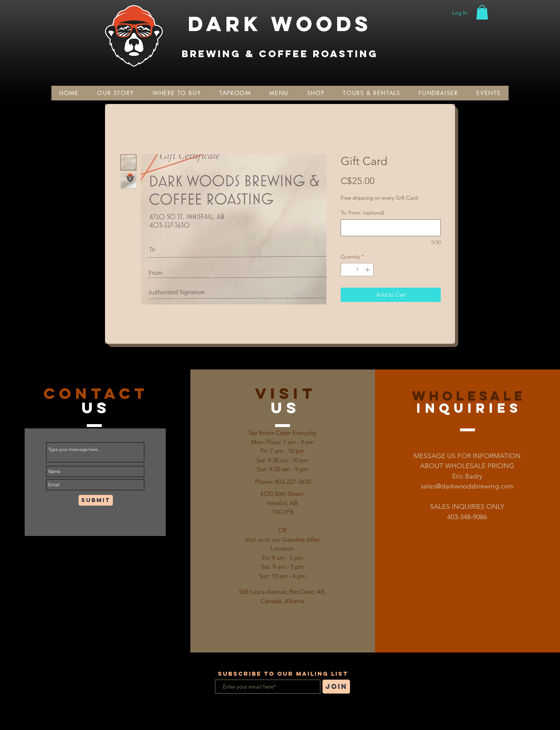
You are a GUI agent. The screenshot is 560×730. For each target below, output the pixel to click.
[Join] (336, 687)
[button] (482, 12)
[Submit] (96, 500)
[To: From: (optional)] (391, 228)
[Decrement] (346, 270)
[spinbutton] (357, 270)
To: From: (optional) (362, 213)
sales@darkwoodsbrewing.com (467, 486)
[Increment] (368, 270)
